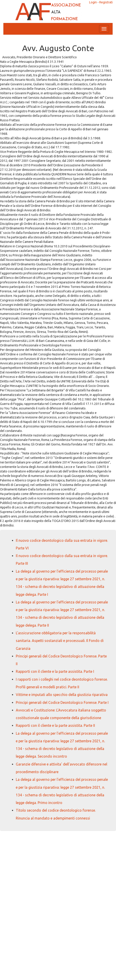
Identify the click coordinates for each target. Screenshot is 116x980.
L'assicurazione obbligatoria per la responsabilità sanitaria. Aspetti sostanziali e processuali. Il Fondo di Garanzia (60, 641)
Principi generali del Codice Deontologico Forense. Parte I (62, 702)
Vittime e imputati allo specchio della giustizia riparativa (62, 695)
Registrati (106, 2)
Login (93, 2)
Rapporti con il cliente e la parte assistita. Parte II (55, 725)
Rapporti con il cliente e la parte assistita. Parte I (55, 671)
